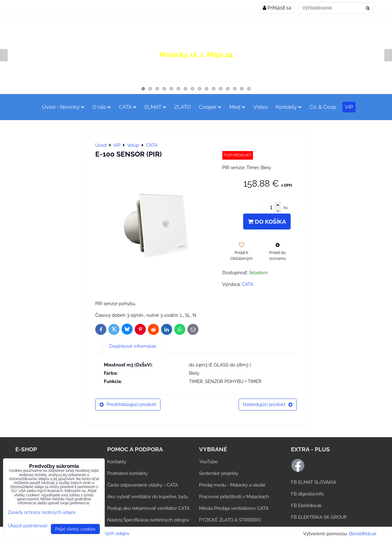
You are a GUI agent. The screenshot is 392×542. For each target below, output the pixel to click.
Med (237, 107)
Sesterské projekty (219, 473)
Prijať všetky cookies (75, 529)
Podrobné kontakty (127, 473)
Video (260, 107)
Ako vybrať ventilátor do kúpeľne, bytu (148, 497)
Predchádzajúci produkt (128, 404)
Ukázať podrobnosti (28, 526)
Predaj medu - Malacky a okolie (232, 485)
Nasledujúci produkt (268, 404)
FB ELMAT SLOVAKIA (314, 482)
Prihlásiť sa (277, 8)
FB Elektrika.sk (306, 506)
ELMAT (155, 107)
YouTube (208, 462)
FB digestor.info (307, 494)
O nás (102, 107)
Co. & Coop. (323, 107)
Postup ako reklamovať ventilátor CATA (148, 508)
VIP (349, 107)
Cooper (210, 107)
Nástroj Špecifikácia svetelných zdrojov (148, 520)
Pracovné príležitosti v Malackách (234, 497)
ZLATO (183, 107)
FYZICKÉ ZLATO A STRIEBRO (230, 520)
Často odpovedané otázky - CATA (143, 485)
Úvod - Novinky (63, 107)
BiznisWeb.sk (363, 534)
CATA (128, 107)
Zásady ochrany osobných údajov (42, 512)
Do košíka (267, 222)
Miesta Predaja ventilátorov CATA (234, 508)
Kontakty (289, 107)
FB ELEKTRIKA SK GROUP (319, 517)
